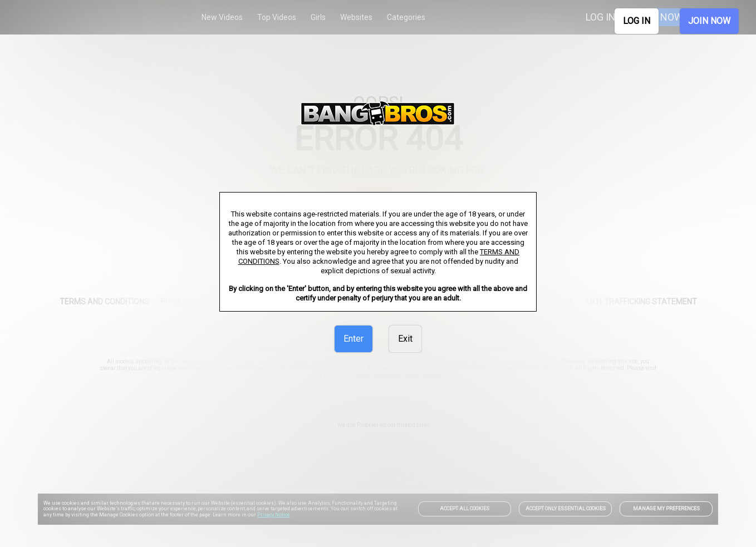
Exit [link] (405, 339)
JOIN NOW (709, 21)
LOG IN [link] (637, 21)
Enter (354, 339)
